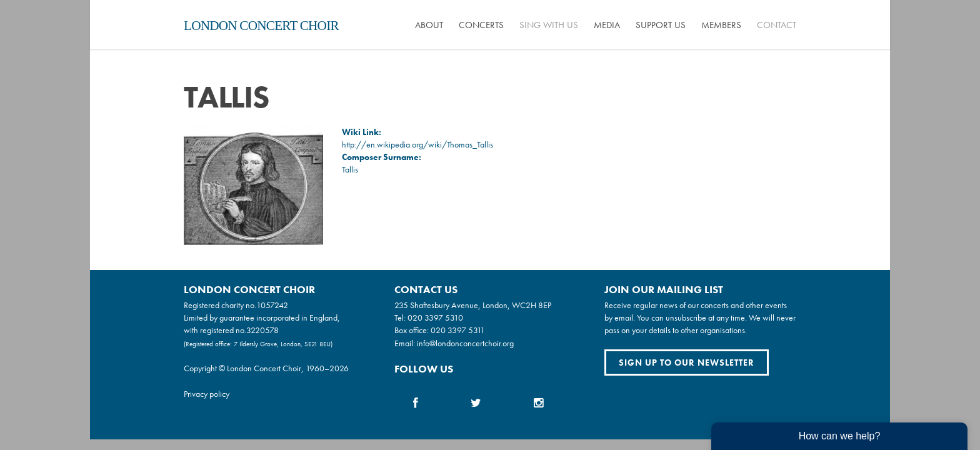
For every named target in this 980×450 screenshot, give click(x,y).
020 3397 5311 (458, 330)
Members (721, 25)
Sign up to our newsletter (687, 362)
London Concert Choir (261, 26)
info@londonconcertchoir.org (465, 343)
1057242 (272, 305)
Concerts (481, 25)
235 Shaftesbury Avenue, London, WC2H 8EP (473, 305)
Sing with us (549, 25)
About (429, 25)
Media (607, 25)
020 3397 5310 (435, 317)
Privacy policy (207, 394)
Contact (777, 25)
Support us (661, 25)
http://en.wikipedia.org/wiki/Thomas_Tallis (417, 144)
